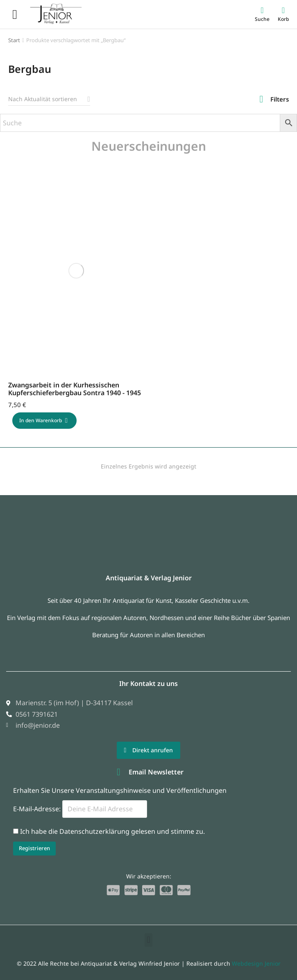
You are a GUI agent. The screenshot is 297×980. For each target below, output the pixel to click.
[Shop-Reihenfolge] (49, 99)
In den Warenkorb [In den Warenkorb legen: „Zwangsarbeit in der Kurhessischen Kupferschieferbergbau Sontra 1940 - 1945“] (43, 420)
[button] (148, 940)
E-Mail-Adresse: (80, 809)
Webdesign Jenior (256, 963)
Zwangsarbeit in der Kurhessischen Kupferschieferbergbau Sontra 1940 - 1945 (75, 389)
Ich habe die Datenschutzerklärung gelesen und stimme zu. (112, 831)
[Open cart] (283, 14)
